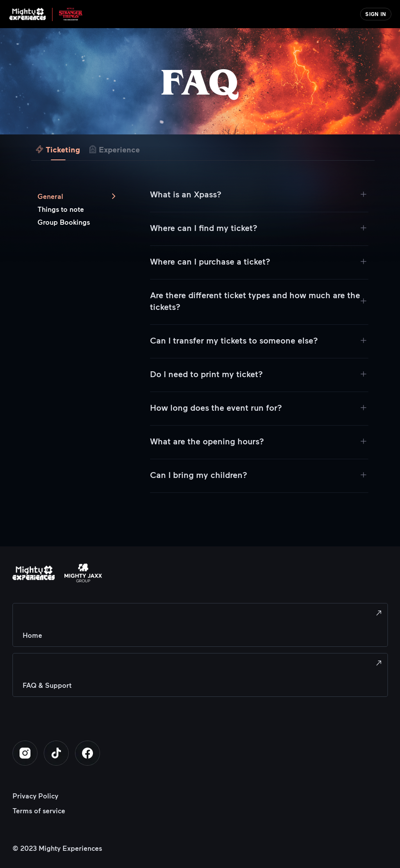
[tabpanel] (203, 364)
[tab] (58, 148)
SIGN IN (376, 14)
